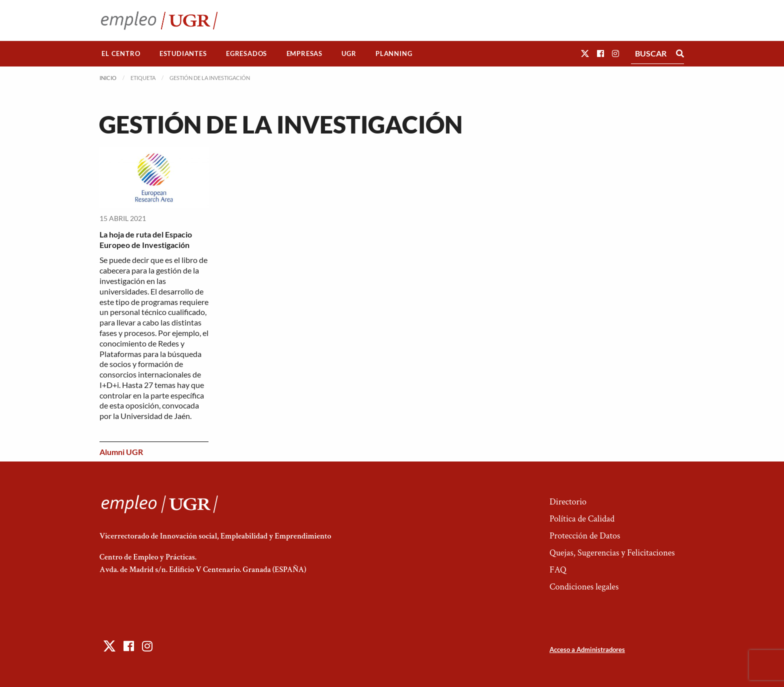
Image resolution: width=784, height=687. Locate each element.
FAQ (558, 570)
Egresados (246, 53)
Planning (394, 53)
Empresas (304, 53)
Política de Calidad (582, 519)
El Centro (121, 53)
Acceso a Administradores (587, 649)
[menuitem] (121, 54)
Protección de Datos (585, 536)
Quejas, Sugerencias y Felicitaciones (612, 553)
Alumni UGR (121, 452)
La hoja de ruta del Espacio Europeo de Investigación (146, 239)
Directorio (568, 502)
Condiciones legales (584, 587)
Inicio (108, 78)
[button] (585, 53)
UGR (349, 53)
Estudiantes (183, 53)
